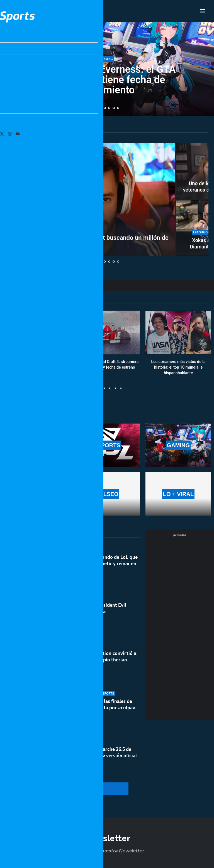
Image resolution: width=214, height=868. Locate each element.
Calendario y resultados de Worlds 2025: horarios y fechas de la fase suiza (36, 367)
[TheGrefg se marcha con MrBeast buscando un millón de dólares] (91, 199)
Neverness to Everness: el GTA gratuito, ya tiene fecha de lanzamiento (107, 80)
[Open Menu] (203, 11)
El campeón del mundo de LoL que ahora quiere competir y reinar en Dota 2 (101, 567)
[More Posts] (73, 789)
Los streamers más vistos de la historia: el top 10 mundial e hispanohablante (178, 367)
